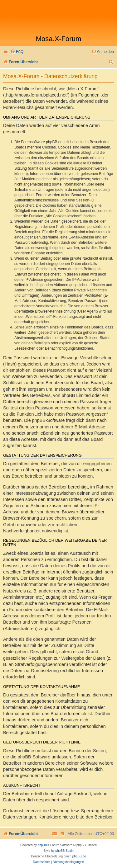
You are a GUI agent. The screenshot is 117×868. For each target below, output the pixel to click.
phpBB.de (79, 856)
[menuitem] (17, 52)
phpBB (42, 845)
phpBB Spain (64, 851)
